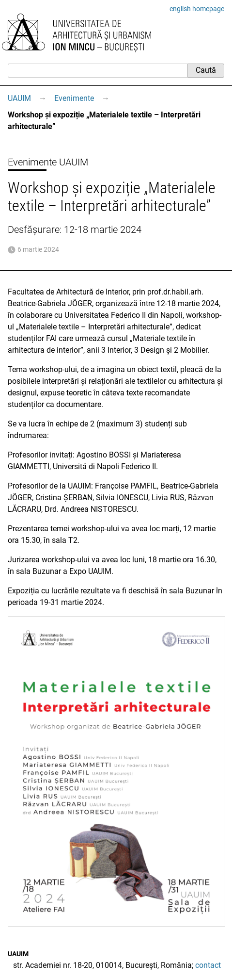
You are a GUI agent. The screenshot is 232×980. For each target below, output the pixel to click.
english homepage (197, 9)
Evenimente (74, 98)
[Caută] (98, 70)
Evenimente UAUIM (48, 162)
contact (208, 965)
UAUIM (19, 98)
